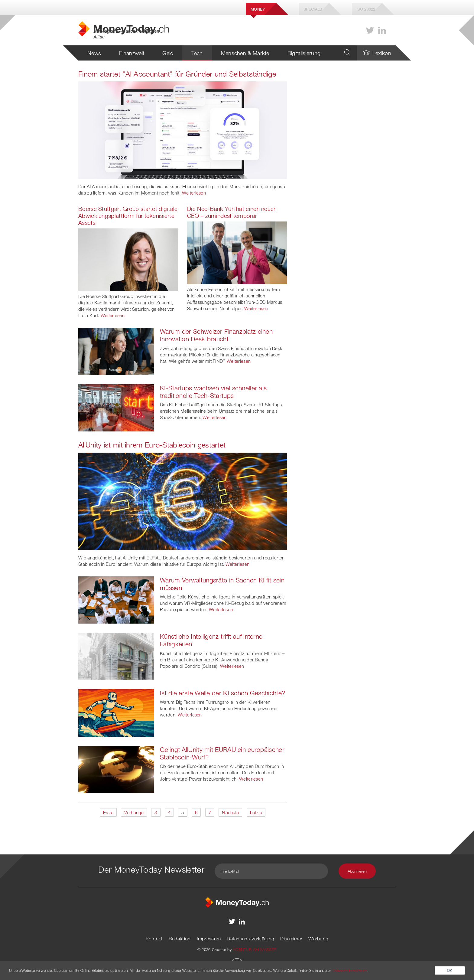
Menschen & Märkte (245, 53)
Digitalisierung (304, 53)
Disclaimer (291, 939)
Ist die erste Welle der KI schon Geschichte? (222, 693)
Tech (197, 53)
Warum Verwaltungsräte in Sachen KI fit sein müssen (222, 584)
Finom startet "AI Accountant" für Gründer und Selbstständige (177, 74)
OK (450, 970)
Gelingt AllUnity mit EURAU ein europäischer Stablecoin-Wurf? (222, 753)
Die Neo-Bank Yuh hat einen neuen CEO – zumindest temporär (232, 212)
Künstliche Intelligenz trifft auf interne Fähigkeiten (211, 640)
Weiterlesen (194, 193)
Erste (108, 812)
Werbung (318, 939)
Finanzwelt (132, 53)
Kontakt (154, 939)
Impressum (209, 939)
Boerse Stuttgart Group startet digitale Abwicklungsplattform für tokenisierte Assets (128, 216)
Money (258, 9)
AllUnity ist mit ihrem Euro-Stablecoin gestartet (152, 445)
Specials (313, 9)
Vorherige (134, 812)
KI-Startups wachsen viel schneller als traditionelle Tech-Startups (213, 392)
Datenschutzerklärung (250, 939)
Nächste (230, 812)
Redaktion (180, 939)
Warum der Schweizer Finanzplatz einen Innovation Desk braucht (216, 335)
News (94, 53)
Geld (168, 53)
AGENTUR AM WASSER (255, 949)
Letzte (256, 812)
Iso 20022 (366, 9)
